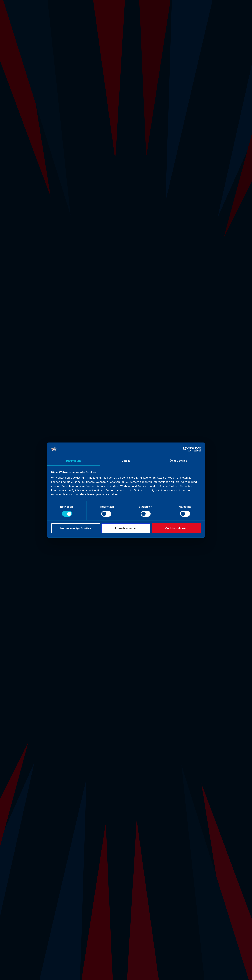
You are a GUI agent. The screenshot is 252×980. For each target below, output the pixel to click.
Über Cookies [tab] (178, 461)
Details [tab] (126, 461)
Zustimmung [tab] (74, 461)
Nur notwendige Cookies (76, 528)
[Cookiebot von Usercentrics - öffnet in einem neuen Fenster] (186, 449)
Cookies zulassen (176, 528)
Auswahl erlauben (126, 528)
